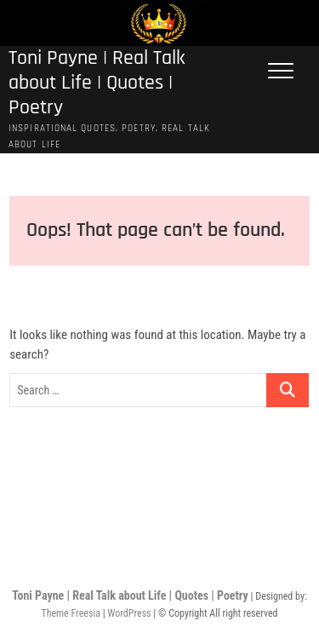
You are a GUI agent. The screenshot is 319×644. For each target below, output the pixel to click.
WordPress (129, 613)
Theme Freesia (70, 613)
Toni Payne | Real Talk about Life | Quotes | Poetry (97, 83)
